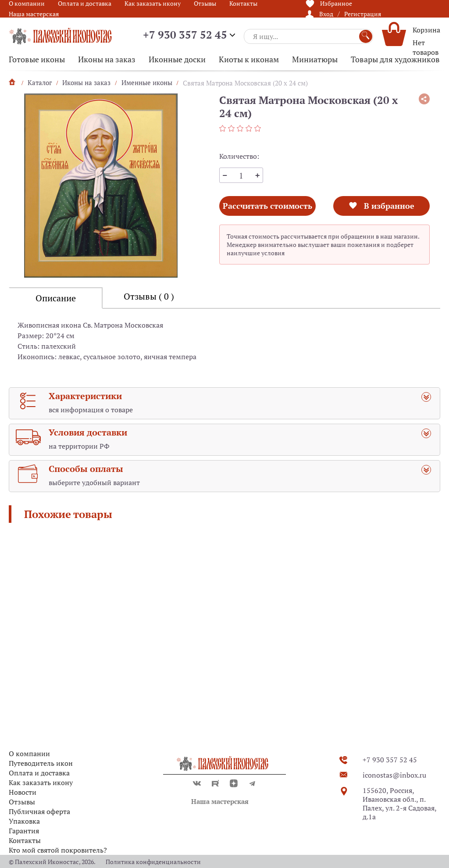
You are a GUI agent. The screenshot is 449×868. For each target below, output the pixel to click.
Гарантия (24, 831)
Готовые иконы (37, 59)
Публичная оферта (39, 811)
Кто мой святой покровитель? (58, 850)
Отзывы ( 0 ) (149, 296)
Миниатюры (315, 59)
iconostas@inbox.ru (394, 775)
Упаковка (24, 821)
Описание (56, 298)
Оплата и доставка (39, 773)
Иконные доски (177, 59)
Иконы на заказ (107, 59)
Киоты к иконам (249, 59)
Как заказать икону (41, 782)
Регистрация (363, 14)
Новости (23, 792)
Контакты (25, 840)
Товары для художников (395, 59)
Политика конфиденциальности (153, 862)
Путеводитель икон (41, 763)
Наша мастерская (34, 14)
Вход (326, 14)
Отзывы (22, 802)
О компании (29, 754)
